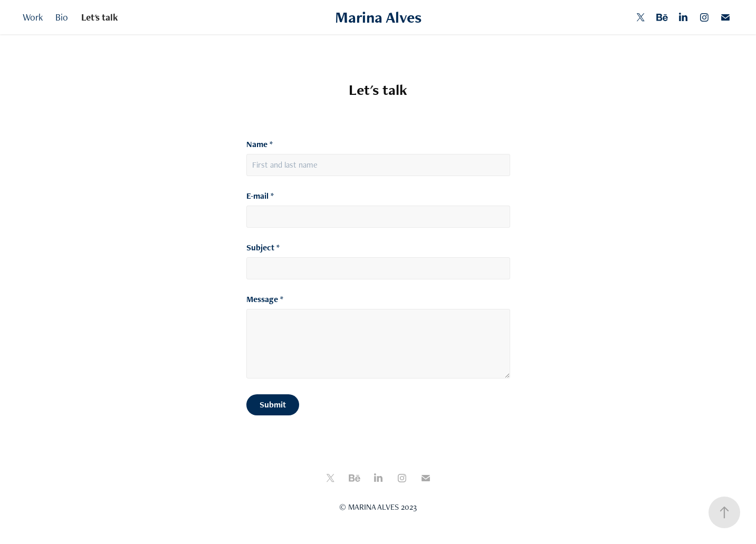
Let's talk (100, 17)
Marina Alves (378, 17)
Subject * (263, 248)
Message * (265, 299)
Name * (260, 144)
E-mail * (260, 196)
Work (33, 17)
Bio (62, 17)
